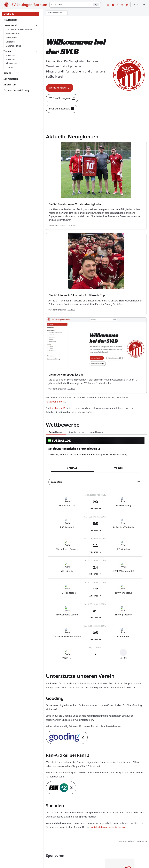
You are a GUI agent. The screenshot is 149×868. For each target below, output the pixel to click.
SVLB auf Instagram (62, 98)
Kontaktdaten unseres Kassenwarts (109, 827)
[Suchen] (75, 5)
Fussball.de (58, 408)
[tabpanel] (96, 551)
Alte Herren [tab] (97, 432)
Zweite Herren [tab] (77, 432)
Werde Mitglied (60, 88)
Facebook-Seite (56, 402)
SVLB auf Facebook (62, 109)
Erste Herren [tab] (56, 432)
